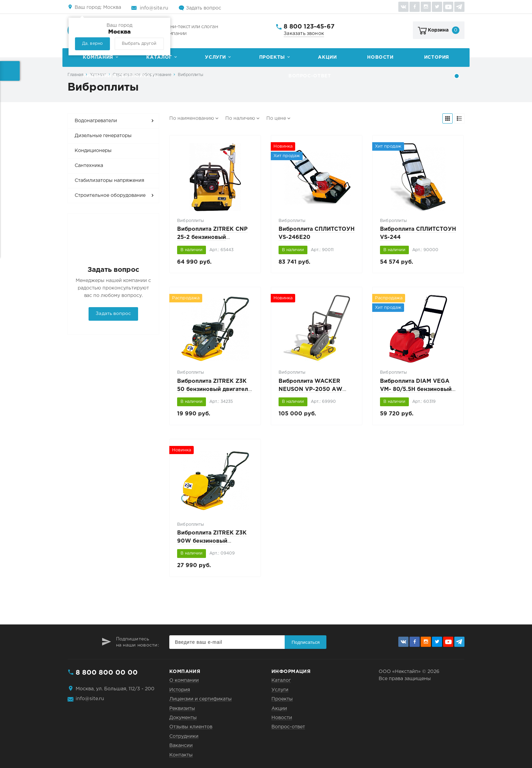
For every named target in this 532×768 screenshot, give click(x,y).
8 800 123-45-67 (309, 27)
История (437, 57)
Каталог (159, 57)
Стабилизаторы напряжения (109, 181)
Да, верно (92, 44)
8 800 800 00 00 (107, 673)
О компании (184, 680)
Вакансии (181, 746)
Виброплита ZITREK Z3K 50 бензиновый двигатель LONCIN (214, 389)
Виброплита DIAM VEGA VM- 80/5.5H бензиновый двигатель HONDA (416, 389)
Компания (98, 57)
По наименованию (192, 118)
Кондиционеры (93, 151)
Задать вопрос (204, 8)
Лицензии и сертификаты (121, 76)
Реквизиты (182, 709)
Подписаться (306, 642)
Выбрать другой (139, 44)
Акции (327, 57)
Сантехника (89, 166)
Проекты (272, 57)
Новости (380, 57)
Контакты (181, 755)
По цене (276, 118)
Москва (98, 7)
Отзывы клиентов (191, 727)
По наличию (240, 118)
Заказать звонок (304, 34)
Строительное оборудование (110, 195)
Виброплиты (190, 75)
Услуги (215, 57)
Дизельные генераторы (103, 136)
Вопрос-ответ (310, 76)
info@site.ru (154, 8)
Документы (183, 718)
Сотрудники (184, 736)
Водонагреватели (96, 121)
